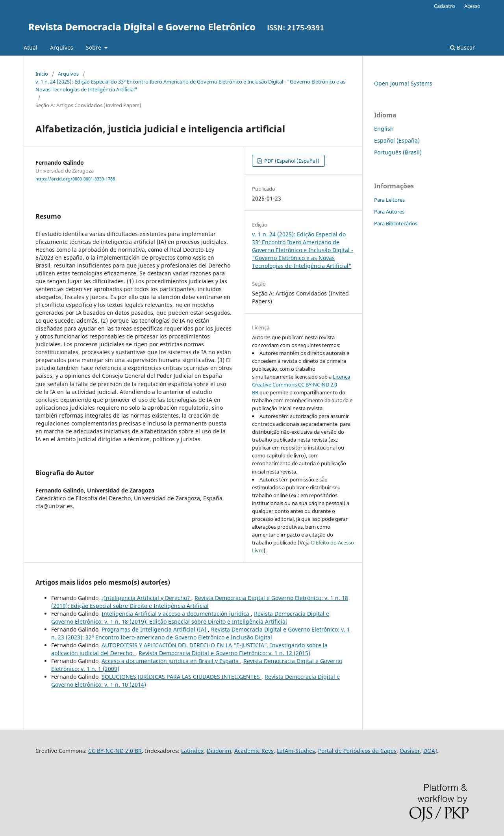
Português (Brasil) (398, 152)
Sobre (94, 47)
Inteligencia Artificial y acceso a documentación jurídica (176, 614)
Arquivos (62, 47)
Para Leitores (389, 200)
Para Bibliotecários (396, 223)
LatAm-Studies (296, 751)
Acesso (472, 6)
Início (42, 74)
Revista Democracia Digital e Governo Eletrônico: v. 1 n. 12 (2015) (224, 653)
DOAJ (430, 751)
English (384, 129)
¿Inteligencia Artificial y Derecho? (146, 598)
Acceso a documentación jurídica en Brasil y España (171, 661)
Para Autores (389, 212)
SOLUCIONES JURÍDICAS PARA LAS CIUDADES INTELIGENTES (182, 677)
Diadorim (219, 751)
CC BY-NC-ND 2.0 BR (115, 751)
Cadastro (445, 6)
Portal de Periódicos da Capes (357, 751)
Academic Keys (254, 751)
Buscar (462, 47)
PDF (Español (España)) (291, 161)
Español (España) (397, 140)
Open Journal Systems (403, 83)
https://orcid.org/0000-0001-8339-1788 (75, 179)
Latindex (192, 751)
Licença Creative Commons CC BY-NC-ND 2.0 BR (301, 385)
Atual (31, 47)
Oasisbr (410, 751)
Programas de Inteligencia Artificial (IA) (155, 629)
